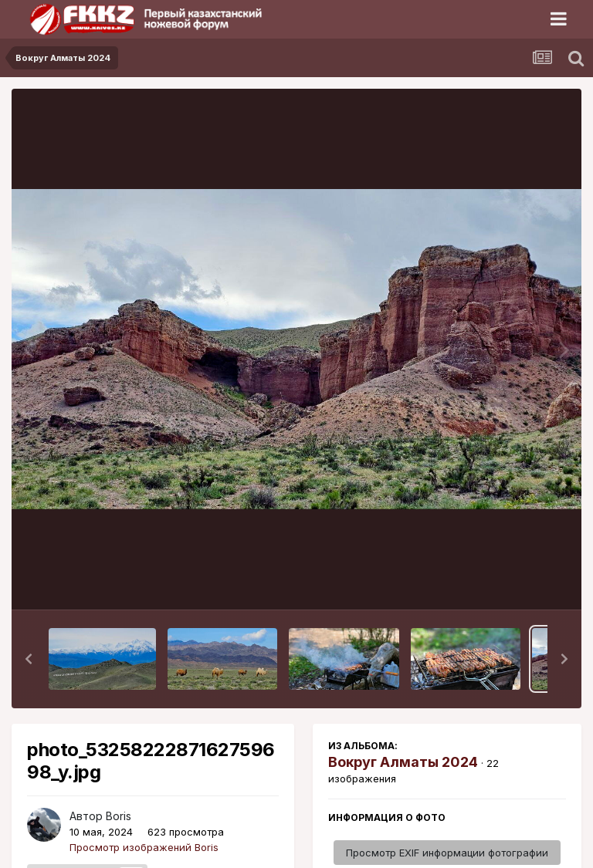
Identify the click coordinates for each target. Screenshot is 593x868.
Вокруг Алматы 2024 (403, 762)
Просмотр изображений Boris (144, 847)
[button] (29, 659)
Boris (119, 816)
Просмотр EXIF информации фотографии (447, 853)
